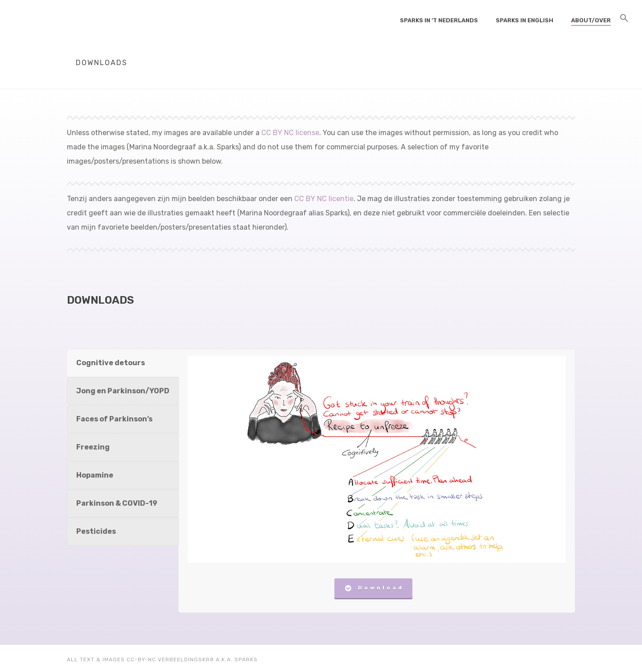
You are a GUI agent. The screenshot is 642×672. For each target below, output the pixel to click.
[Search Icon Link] (624, 20)
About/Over (591, 20)
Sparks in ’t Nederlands (439, 20)
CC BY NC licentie (324, 199)
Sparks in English (525, 20)
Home (513, 80)
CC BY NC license (290, 133)
